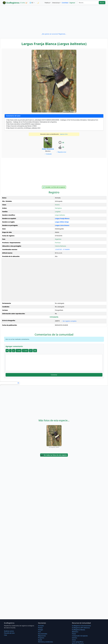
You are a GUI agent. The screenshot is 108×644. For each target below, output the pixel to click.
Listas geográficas (78, 642)
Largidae (58, 212)
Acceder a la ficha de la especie (54, 187)
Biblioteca (75, 632)
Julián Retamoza (48, 149)
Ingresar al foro (64, 134)
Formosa (58, 243)
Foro (39, 632)
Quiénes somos (9, 631)
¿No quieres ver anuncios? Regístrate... (54, 34)
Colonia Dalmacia (60, 246)
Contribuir (65, 3)
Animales (41, 626)
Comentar (54, 375)
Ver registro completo (69, 321)
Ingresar (72, 3)
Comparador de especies (80, 636)
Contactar (48, 154)
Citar (6, 635)
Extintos (75, 638)
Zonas (74, 640)
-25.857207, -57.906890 (62, 249)
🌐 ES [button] (31, 3)
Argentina (58, 239)
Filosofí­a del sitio (9, 633)
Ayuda (40, 640)
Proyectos (41, 638)
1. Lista (25, 351)
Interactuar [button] (56, 3)
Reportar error (61, 152)
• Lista (19, 351)
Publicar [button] (47, 3)
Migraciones (42, 636)
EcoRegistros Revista (78, 630)
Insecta (57, 205)
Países (74, 634)
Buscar (102, 3)
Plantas (40, 628)
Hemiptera (58, 208)
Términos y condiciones (45, 642)
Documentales (43, 634)
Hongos (41, 630)
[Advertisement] (54, 19)
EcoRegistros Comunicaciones (81, 626)
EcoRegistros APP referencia (81, 628)
